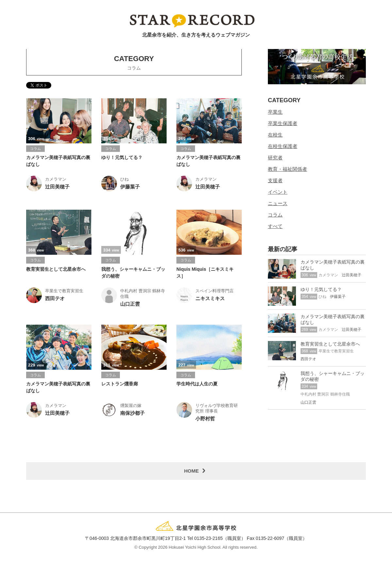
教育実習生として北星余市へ (56, 270)
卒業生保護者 (283, 124)
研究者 (275, 158)
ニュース (278, 204)
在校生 (275, 135)
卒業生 (275, 113)
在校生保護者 (283, 147)
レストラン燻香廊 (120, 385)
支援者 (275, 181)
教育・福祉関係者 (287, 170)
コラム (275, 215)
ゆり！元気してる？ (122, 158)
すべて (275, 227)
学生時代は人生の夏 (197, 385)
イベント (278, 193)
